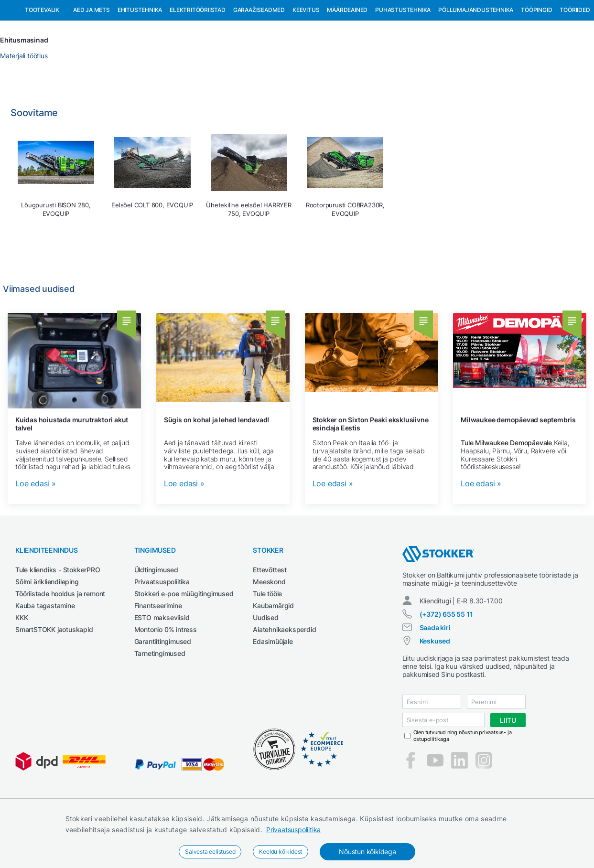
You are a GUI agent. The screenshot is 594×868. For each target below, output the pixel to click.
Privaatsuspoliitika (293, 830)
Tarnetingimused (160, 702)
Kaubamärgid (273, 655)
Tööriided (575, 59)
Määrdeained (347, 59)
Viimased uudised (39, 338)
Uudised (266, 667)
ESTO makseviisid (162, 667)
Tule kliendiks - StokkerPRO (58, 619)
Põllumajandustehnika (476, 59)
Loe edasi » (36, 533)
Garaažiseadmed (259, 59)
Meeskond (269, 631)
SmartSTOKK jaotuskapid (54, 679)
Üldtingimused (156, 619)
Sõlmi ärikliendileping (47, 631)
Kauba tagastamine (45, 655)
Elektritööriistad (198, 59)
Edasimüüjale (273, 691)
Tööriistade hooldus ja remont (60, 643)
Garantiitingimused (163, 691)
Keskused (435, 690)
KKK (22, 667)
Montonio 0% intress (166, 679)
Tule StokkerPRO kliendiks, (107, 9)
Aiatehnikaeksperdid (284, 679)
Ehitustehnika (140, 59)
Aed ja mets (92, 59)
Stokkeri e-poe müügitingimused (184, 643)
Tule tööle (267, 643)
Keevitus (306, 59)
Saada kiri (435, 677)
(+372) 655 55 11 (446, 663)
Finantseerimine (158, 655)
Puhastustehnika (403, 59)
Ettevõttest (270, 619)
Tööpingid (536, 59)
